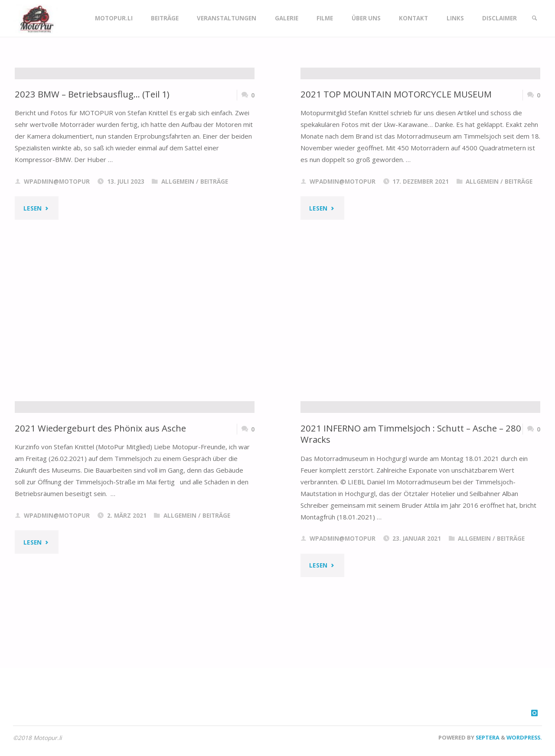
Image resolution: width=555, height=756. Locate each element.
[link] (534, 18)
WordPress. (524, 737)
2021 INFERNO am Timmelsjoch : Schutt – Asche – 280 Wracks (413, 538)
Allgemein (178, 286)
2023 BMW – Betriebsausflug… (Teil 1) (93, 198)
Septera (487, 737)
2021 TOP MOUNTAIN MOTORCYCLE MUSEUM (397, 198)
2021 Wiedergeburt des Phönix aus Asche (101, 532)
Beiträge (214, 286)
